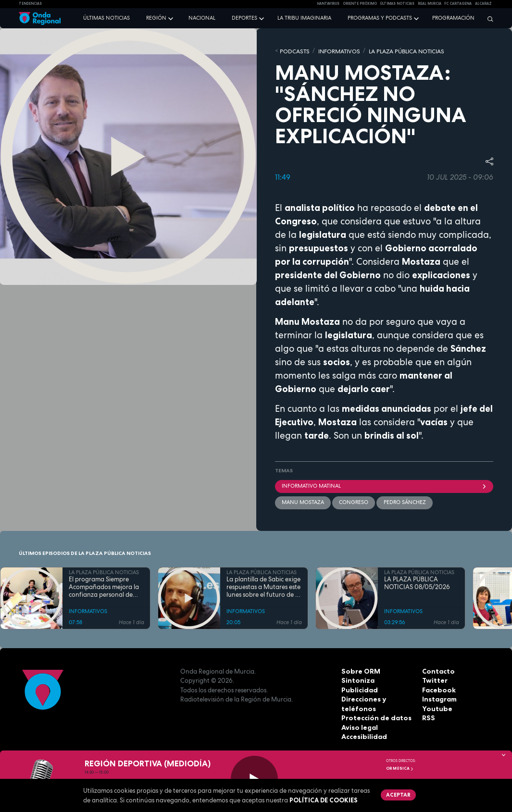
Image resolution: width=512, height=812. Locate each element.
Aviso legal (359, 726)
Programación (453, 18)
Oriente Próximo (360, 4)
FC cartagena (458, 4)
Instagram (439, 698)
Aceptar (398, 794)
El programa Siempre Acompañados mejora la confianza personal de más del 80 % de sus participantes (104, 586)
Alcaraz (483, 4)
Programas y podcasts (380, 18)
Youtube (436, 707)
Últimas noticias (106, 18)
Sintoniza (357, 679)
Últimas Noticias (397, 4)
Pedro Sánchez (404, 501)
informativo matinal (384, 485)
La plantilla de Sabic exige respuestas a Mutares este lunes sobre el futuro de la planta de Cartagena (263, 586)
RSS (428, 716)
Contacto (437, 670)
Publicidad (358, 689)
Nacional (202, 18)
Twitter (434, 679)
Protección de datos (374, 716)
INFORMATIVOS (334, 50)
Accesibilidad (363, 735)
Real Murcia (430, 4)
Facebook (438, 689)
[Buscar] (488, 19)
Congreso (354, 501)
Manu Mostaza (303, 501)
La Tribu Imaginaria (304, 18)
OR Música (400, 768)
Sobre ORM (359, 670)
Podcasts (293, 50)
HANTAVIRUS (328, 4)
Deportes (244, 18)
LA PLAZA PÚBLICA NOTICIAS (397, 50)
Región (156, 18)
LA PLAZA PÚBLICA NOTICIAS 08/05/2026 (417, 582)
